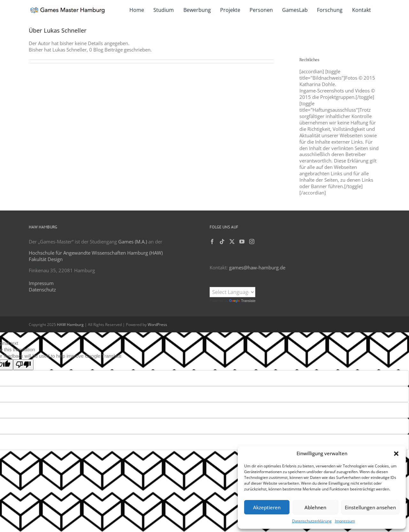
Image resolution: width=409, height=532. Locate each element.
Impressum (345, 521)
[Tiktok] (222, 242)
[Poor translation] (23, 365)
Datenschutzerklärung (312, 521)
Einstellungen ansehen (370, 507)
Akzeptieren (267, 507)
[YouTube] (242, 242)
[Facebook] (212, 242)
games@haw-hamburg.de (257, 267)
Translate (242, 301)
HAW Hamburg (70, 325)
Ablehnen (315, 507)
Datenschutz (42, 290)
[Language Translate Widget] (232, 292)
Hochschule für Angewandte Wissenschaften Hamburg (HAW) (96, 253)
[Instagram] (252, 242)
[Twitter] (232, 242)
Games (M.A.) (133, 242)
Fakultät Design (46, 259)
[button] (396, 454)
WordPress (157, 325)
